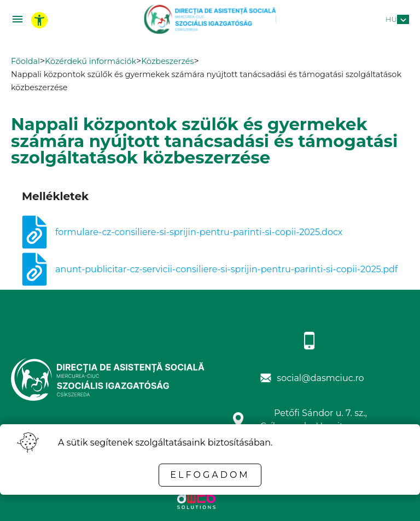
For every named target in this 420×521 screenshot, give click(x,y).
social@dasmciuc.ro (320, 378)
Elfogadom (210, 475)
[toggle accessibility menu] (39, 20)
